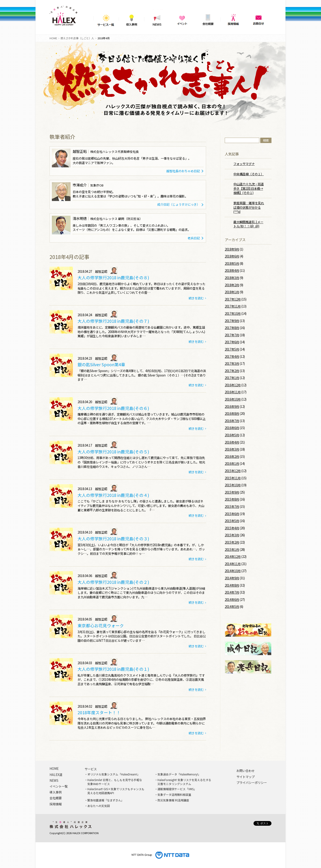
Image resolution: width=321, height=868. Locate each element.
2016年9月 (232, 407)
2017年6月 (232, 342)
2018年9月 (232, 249)
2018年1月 (232, 292)
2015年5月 (232, 521)
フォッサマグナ (244, 164)
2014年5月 (232, 607)
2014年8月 (232, 585)
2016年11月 (233, 392)
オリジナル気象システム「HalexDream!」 (114, 774)
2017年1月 (232, 378)
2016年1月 (232, 464)
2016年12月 (233, 385)
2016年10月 (233, 399)
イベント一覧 (59, 786)
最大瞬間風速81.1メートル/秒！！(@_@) (248, 224)
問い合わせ (259, 19)
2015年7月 (232, 507)
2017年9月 (232, 321)
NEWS (157, 19)
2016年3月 (232, 449)
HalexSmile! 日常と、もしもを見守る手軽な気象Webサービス (115, 782)
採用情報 (233, 19)
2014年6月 (232, 600)
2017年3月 (232, 364)
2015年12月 (233, 471)
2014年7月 (232, 592)
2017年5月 (232, 349)
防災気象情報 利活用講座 (173, 800)
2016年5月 (232, 435)
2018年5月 (232, 264)
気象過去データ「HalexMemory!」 (179, 774)
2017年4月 (232, 357)
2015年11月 (233, 478)
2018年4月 (232, 271)
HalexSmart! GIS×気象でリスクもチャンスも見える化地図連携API (116, 791)
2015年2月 (232, 542)
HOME (53, 38)
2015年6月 (232, 514)
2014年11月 (233, 564)
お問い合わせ (246, 771)
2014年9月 (232, 578)
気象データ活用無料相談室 (174, 795)
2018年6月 (232, 256)
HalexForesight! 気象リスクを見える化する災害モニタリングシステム (184, 782)
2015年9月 (232, 492)
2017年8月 (232, 328)
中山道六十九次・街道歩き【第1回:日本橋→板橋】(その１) (249, 188)
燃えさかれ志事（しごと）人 (77, 38)
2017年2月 (232, 371)
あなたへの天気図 (99, 806)
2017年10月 (233, 314)
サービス (91, 769)
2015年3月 (232, 535)
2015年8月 (232, 499)
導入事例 (131, 19)
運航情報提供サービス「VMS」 (177, 789)
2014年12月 (233, 557)
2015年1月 (232, 550)
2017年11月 (233, 306)
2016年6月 (232, 428)
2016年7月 (232, 421)
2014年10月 (233, 571)
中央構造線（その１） (249, 174)
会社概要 (208, 19)
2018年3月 (232, 278)
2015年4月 (232, 528)
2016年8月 (232, 414)
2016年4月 (232, 442)
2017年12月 (233, 299)
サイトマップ (246, 777)
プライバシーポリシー (252, 783)
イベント (182, 19)
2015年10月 (233, 485)
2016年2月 (232, 457)
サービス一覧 (106, 19)
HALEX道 (56, 775)
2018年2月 (232, 285)
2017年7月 (232, 335)
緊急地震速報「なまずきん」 (106, 800)
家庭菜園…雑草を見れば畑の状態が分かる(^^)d (249, 207)
